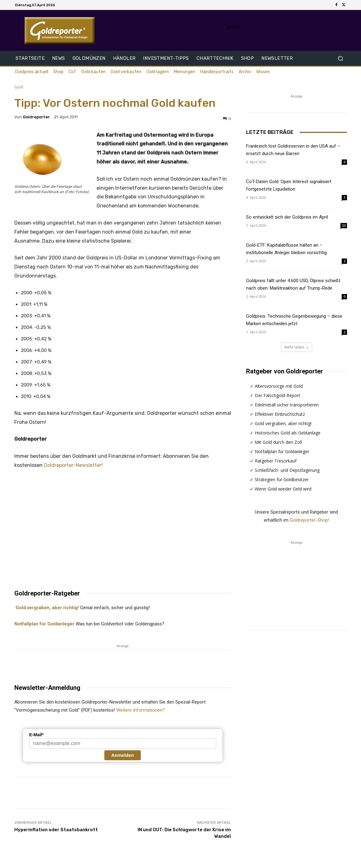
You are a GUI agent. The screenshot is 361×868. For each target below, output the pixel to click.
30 (344, 225)
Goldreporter (36, 117)
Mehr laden (297, 347)
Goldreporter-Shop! (309, 520)
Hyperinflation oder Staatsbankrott (56, 830)
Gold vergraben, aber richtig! (47, 608)
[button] (340, 58)
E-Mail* (37, 735)
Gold (19, 87)
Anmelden (123, 755)
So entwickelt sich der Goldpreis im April (287, 217)
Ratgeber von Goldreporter (285, 371)
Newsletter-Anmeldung (47, 688)
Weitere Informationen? (140, 710)
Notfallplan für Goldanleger (44, 624)
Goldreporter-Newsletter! (73, 465)
